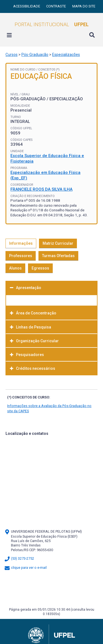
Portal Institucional (52, 24)
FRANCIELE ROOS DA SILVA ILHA (41, 189)
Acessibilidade (27, 6)
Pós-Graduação (35, 55)
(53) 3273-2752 (19, 558)
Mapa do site (84, 6)
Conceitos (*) (49, 70)
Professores (21, 256)
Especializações (66, 55)
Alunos (15, 268)
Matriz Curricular (58, 243)
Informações (21, 243)
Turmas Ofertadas (58, 256)
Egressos (40, 268)
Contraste (56, 6)
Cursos (12, 55)
